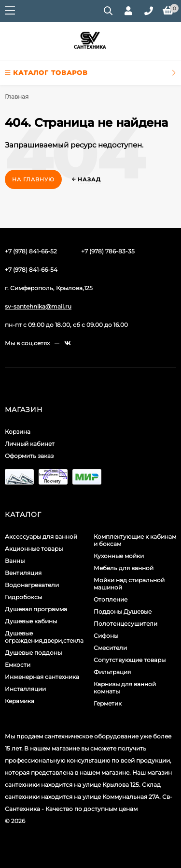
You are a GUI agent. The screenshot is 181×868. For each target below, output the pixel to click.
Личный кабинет (30, 444)
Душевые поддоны (33, 653)
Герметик (108, 703)
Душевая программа (36, 609)
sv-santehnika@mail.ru (38, 306)
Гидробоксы (23, 597)
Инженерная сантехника (42, 677)
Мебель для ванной (124, 568)
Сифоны (106, 636)
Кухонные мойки (119, 556)
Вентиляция (23, 573)
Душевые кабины (31, 621)
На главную (33, 179)
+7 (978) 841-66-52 (31, 251)
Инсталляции (25, 689)
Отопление (111, 599)
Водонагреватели (32, 585)
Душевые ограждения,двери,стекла (44, 637)
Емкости (18, 665)
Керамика (20, 701)
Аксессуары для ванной (41, 537)
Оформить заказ (29, 456)
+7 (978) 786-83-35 (108, 251)
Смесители (110, 648)
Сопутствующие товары (130, 660)
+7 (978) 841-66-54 (31, 270)
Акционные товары (34, 549)
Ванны (15, 561)
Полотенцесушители (125, 624)
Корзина (18, 432)
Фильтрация (112, 672)
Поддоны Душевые (123, 611)
